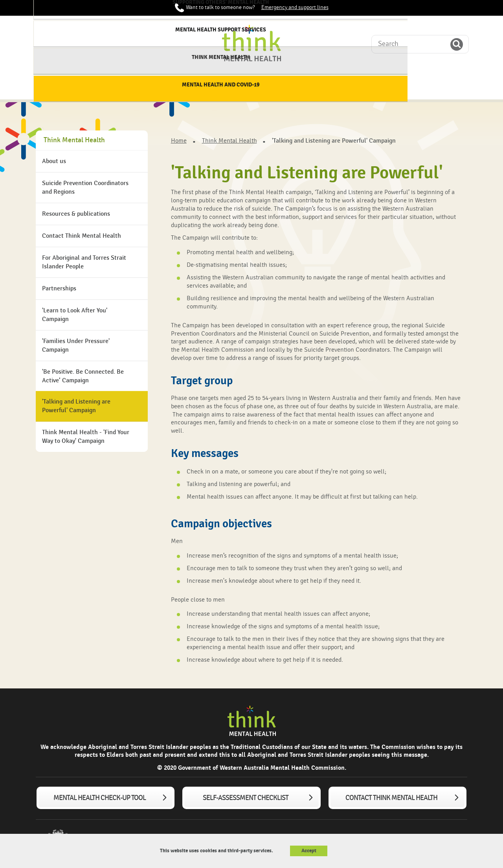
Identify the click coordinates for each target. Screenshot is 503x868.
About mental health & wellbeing (110, 86)
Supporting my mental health (175, 86)
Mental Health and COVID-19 (437, 86)
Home (56, 83)
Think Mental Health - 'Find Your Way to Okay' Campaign (86, 437)
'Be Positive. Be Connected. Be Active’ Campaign (83, 376)
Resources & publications (76, 214)
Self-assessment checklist (246, 798)
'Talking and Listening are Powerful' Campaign (76, 406)
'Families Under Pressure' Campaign (76, 346)
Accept (309, 851)
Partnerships (59, 289)
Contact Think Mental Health (82, 236)
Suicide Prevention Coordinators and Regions (85, 188)
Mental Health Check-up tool (100, 798)
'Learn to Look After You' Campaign (75, 315)
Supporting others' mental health (241, 86)
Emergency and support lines (295, 7)
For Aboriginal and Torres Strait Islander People (84, 262)
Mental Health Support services (306, 86)
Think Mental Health (372, 83)
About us (54, 161)
